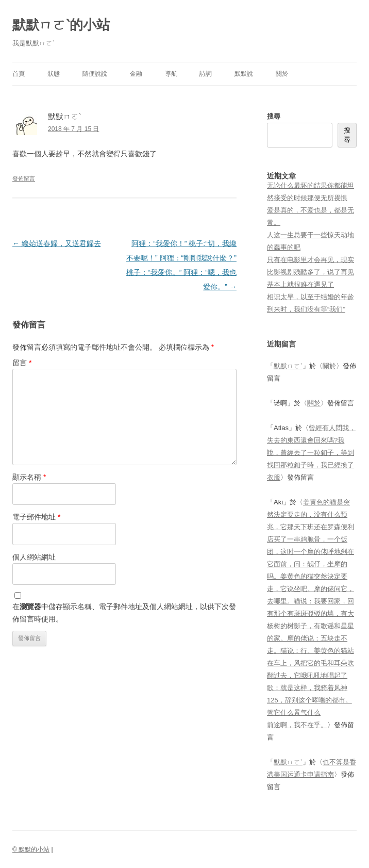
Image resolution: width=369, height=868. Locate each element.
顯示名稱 (29, 477)
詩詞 (206, 74)
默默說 (244, 74)
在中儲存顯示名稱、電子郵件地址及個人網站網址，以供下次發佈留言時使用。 (124, 613)
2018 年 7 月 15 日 (73, 129)
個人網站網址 (34, 557)
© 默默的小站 (31, 849)
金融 (136, 74)
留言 (22, 363)
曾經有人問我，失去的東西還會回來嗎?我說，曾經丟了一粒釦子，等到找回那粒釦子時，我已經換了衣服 (311, 453)
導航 (171, 74)
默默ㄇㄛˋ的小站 (61, 25)
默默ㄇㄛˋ (288, 366)
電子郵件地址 (36, 517)
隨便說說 (95, 74)
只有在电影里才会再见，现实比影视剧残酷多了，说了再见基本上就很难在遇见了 (311, 272)
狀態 (54, 74)
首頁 (19, 74)
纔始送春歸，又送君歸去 (57, 243)
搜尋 (274, 116)
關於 (282, 74)
